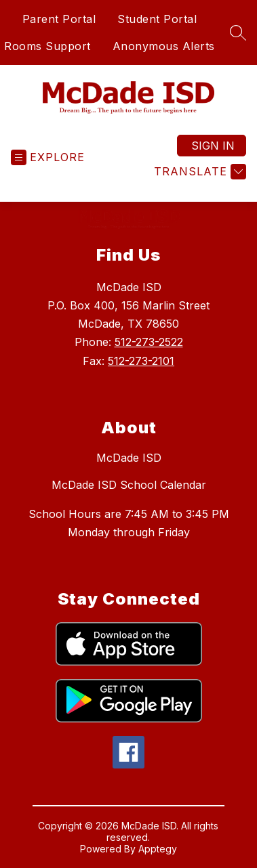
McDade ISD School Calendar (129, 485)
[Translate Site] (198, 172)
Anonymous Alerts (164, 46)
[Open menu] (48, 157)
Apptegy (158, 849)
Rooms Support (47, 46)
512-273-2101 (141, 361)
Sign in (213, 146)
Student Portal (157, 19)
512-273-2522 (149, 342)
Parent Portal (59, 19)
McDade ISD (129, 458)
